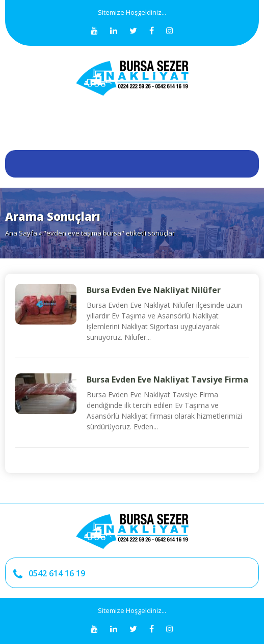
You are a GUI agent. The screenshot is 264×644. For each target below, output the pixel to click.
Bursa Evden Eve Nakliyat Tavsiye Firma (167, 379)
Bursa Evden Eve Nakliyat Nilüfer (154, 290)
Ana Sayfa (21, 233)
